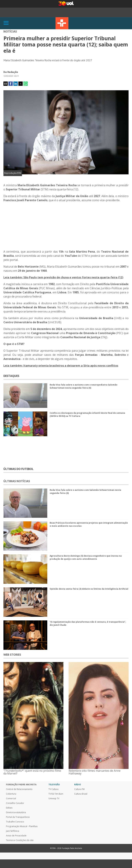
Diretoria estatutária (16, 812)
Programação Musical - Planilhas (22, 826)
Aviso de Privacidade (16, 836)
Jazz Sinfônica (13, 831)
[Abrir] (6, 23)
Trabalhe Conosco (15, 822)
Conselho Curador (15, 803)
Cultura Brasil (81, 794)
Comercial (11, 799)
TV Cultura (62, 23)
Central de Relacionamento (19, 789)
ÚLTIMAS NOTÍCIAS (17, 481)
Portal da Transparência (18, 817)
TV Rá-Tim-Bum (56, 794)
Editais (9, 808)
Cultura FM (79, 789)
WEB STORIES (12, 655)
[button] (6, 84)
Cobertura (11, 794)
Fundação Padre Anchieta (21, 785)
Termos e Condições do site (20, 840)
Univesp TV (54, 799)
